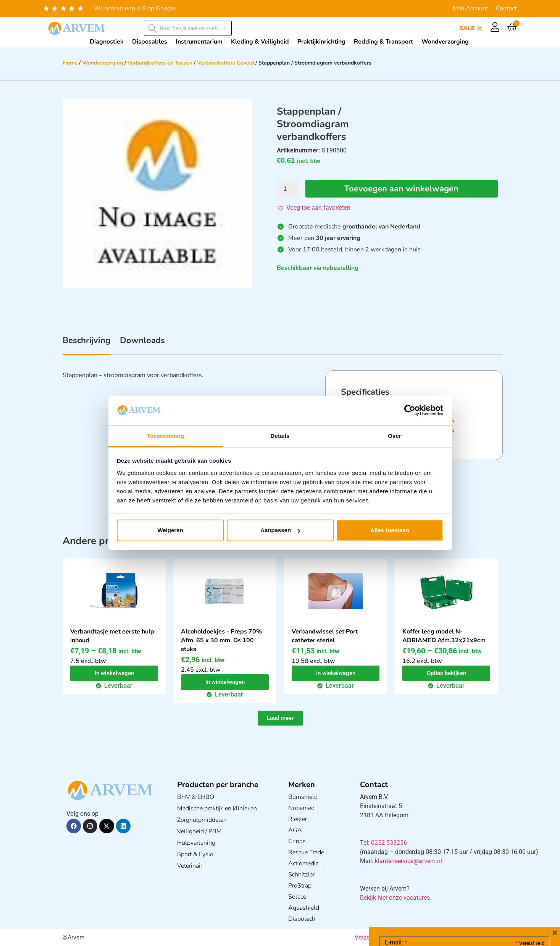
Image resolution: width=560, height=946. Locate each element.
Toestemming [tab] (166, 436)
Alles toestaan (390, 530)
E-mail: (396, 828)
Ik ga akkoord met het (445, 897)
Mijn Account (470, 8)
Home (70, 63)
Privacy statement (517, 880)
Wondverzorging (102, 63)
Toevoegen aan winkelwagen (401, 189)
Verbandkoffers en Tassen (160, 63)
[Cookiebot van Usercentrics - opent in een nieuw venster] (410, 410)
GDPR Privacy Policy (479, 897)
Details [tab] (280, 436)
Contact (506, 8)
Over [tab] (395, 436)
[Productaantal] (288, 189)
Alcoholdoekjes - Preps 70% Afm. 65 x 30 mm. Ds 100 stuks (221, 640)
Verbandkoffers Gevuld (225, 63)
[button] (314, 208)
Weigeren (170, 530)
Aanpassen (280, 530)
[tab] (86, 345)
